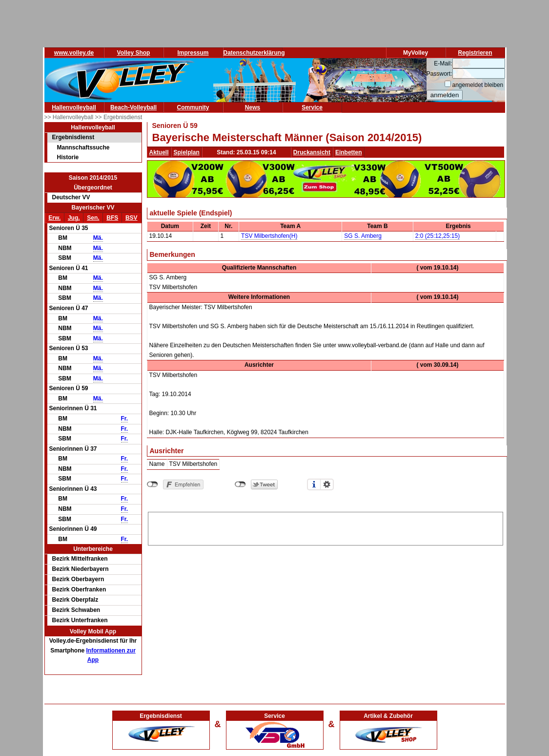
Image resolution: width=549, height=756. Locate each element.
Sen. (93, 218)
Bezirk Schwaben (76, 610)
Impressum (193, 53)
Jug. (74, 218)
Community (193, 107)
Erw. (54, 218)
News (253, 107)
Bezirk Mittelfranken (80, 559)
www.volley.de (74, 53)
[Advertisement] (325, 527)
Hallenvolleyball (74, 107)
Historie (68, 157)
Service (312, 107)
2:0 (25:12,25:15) (437, 236)
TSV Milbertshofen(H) (269, 236)
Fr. (125, 419)
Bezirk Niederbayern (81, 569)
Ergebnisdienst (73, 137)
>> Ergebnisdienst (119, 117)
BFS (112, 218)
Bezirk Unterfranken (80, 620)
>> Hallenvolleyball (70, 117)
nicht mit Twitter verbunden (240, 484)
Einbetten (349, 152)
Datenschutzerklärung (254, 53)
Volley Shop (134, 53)
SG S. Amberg (363, 236)
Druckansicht (312, 152)
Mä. (98, 238)
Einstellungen (327, 484)
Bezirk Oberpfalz (75, 600)
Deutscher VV (71, 197)
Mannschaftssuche (83, 147)
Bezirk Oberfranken (79, 589)
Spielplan (187, 152)
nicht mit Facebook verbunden (152, 484)
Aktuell (159, 152)
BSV (132, 218)
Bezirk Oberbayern (78, 579)
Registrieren (475, 53)
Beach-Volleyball (133, 107)
